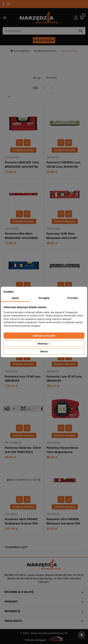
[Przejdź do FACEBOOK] (3, 4)
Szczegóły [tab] (44, 298)
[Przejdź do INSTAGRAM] (9, 4)
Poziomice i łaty (17, 547)
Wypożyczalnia (44, 40)
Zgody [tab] (15, 298)
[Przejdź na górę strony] (82, 635)
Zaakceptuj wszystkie (44, 336)
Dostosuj (44, 344)
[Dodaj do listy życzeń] (19, 143)
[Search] (40, 31)
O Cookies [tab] (73, 298)
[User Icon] (76, 18)
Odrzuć (44, 351)
